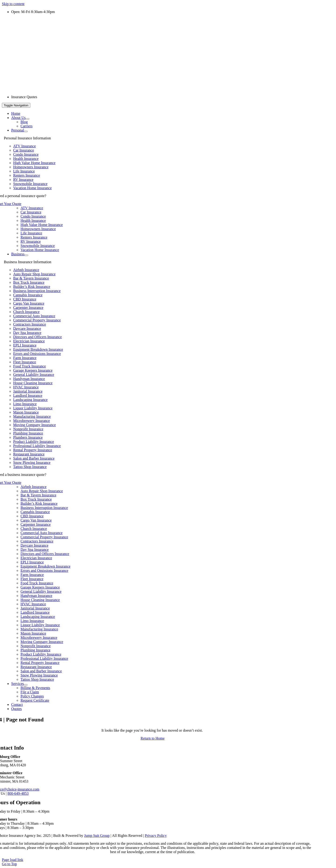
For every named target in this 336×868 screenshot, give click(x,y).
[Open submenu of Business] (26, 255)
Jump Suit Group (97, 836)
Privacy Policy (156, 836)
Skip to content (13, 4)
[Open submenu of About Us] (27, 119)
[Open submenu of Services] (26, 685)
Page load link (13, 860)
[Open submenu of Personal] (26, 131)
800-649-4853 (18, 793)
